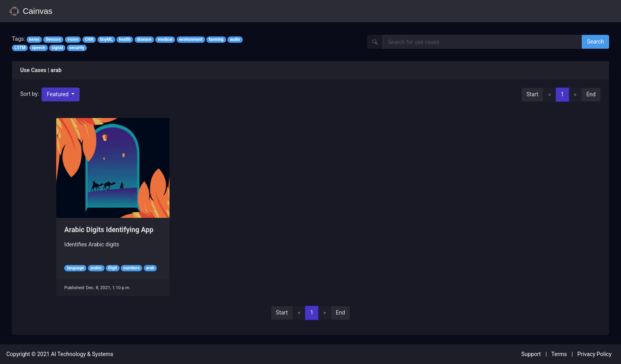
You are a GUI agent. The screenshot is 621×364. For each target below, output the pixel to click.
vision (73, 39)
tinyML (106, 39)
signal (57, 48)
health (125, 39)
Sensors (53, 39)
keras (34, 39)
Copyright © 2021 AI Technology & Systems (60, 354)
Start (532, 94)
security (77, 48)
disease (144, 39)
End (591, 94)
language (75, 268)
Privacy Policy (594, 354)
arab (150, 268)
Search (595, 42)
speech (38, 48)
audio (235, 39)
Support (531, 354)
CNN (89, 39)
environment (191, 39)
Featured (58, 94)
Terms (559, 354)
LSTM (20, 48)
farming (216, 39)
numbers (131, 268)
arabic (96, 268)
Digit (112, 268)
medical (165, 39)
